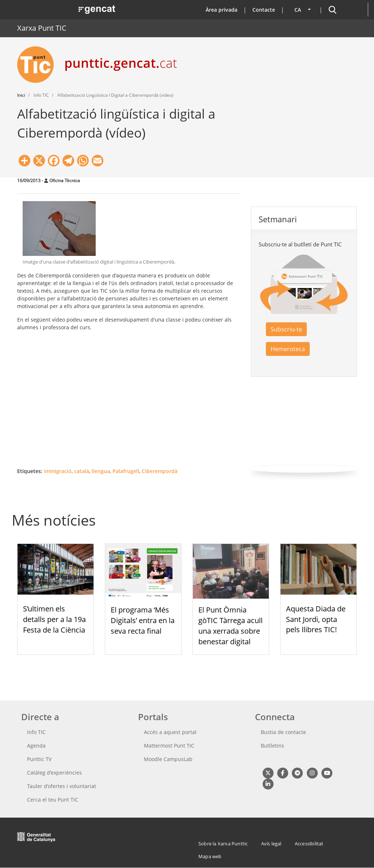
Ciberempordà (160, 471)
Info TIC (36, 732)
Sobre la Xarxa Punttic (223, 844)
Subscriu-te (286, 329)
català (82, 471)
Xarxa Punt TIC (42, 28)
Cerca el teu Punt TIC (53, 800)
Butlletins (272, 746)
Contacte (264, 10)
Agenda (36, 746)
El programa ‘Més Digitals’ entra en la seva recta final (143, 620)
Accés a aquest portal (170, 732)
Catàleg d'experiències (54, 773)
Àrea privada (222, 10)
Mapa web (210, 856)
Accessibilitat (309, 844)
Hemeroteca (288, 349)
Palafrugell (126, 471)
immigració (58, 471)
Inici (21, 95)
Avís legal (271, 844)
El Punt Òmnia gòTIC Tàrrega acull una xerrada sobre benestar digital (230, 625)
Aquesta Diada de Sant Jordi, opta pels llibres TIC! (316, 619)
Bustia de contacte (283, 732)
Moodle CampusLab (168, 759)
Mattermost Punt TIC (169, 746)
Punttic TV (39, 759)
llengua (101, 471)
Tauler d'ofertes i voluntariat (62, 786)
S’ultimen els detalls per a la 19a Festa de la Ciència (54, 619)
